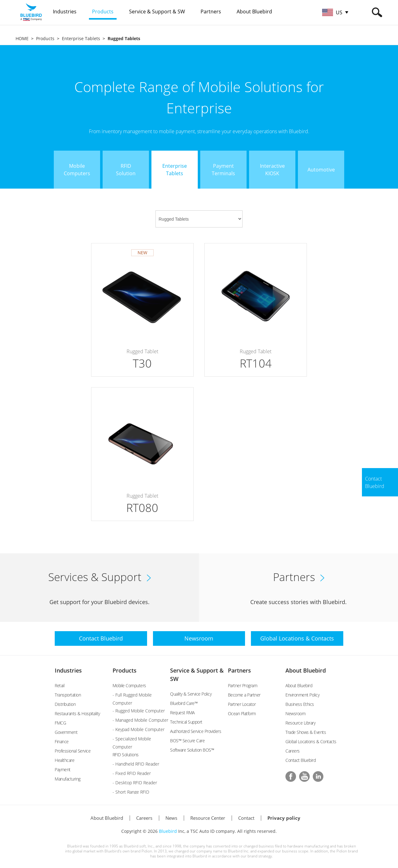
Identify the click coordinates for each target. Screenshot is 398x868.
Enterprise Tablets (81, 38)
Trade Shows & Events (306, 732)
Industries (68, 670)
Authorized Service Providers (196, 731)
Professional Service (73, 751)
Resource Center (208, 818)
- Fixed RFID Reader (132, 773)
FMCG (60, 723)
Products (45, 38)
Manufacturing (68, 779)
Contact (246, 818)
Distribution (65, 704)
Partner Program (243, 685)
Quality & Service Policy (191, 694)
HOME (22, 38)
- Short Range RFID (131, 792)
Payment (63, 769)
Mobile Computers (129, 685)
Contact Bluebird (301, 760)
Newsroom (295, 713)
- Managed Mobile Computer (140, 720)
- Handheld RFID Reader (136, 764)
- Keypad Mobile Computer (139, 729)
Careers (293, 751)
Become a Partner (244, 695)
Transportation (68, 695)
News (171, 818)
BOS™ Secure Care (187, 741)
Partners (239, 670)
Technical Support (186, 722)
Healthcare (65, 760)
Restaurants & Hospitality (77, 713)
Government (66, 732)
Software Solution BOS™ (192, 750)
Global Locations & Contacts (311, 741)
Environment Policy (302, 695)
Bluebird (168, 831)
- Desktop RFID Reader (135, 783)
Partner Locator (242, 704)
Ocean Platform (242, 713)
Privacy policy (284, 818)
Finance (62, 741)
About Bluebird (306, 670)
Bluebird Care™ (184, 703)
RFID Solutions (126, 755)
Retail (60, 685)
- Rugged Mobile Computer (139, 711)
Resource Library (300, 723)
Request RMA (182, 713)
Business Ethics (300, 704)
